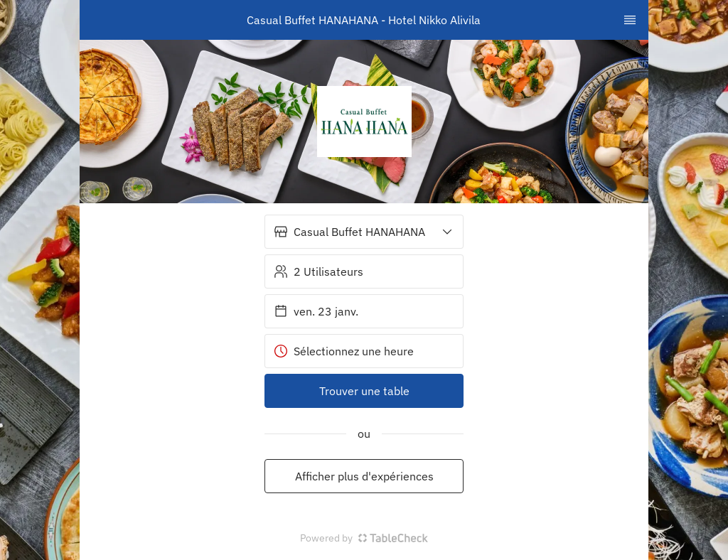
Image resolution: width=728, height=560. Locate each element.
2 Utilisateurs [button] (318, 271)
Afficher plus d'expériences (364, 476)
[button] (364, 232)
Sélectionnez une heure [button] (344, 351)
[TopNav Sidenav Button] (630, 20)
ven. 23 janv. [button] (316, 311)
